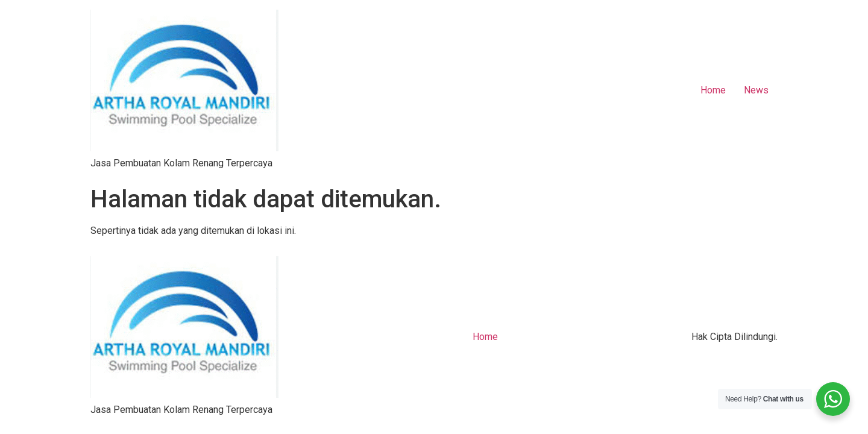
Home (713, 90)
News (756, 90)
